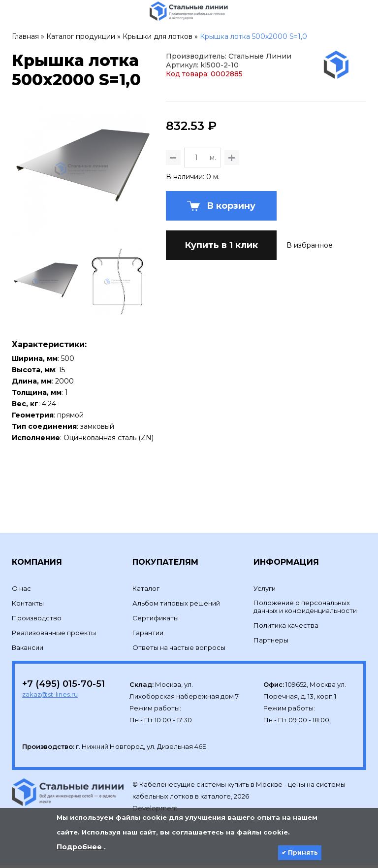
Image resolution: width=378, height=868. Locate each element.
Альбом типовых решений (176, 606)
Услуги (265, 591)
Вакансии (28, 650)
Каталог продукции (81, 36)
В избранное (310, 293)
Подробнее (80, 847)
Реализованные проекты (54, 636)
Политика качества (286, 628)
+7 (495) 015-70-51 (63, 687)
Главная (25, 36)
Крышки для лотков (157, 36)
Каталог (146, 591)
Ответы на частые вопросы (179, 650)
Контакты (28, 606)
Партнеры (271, 643)
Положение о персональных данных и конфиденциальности (305, 610)
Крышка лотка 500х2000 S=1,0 (253, 36)
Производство (37, 621)
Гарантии (148, 636)
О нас (21, 591)
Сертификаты (156, 621)
